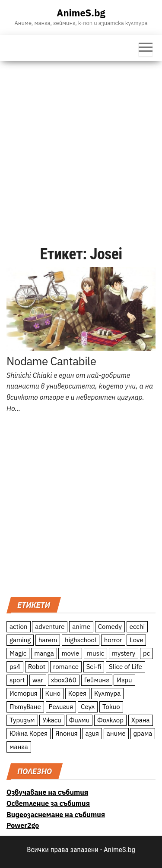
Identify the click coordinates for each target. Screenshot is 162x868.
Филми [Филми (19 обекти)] (79, 720)
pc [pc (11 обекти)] (146, 653)
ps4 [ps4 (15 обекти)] (15, 667)
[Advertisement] (81, 146)
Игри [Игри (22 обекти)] (124, 680)
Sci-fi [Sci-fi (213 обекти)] (94, 667)
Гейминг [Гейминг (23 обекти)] (97, 680)
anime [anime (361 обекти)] (81, 627)
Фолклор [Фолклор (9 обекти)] (110, 720)
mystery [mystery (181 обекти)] (124, 653)
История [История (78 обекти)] (24, 693)
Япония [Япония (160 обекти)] (67, 733)
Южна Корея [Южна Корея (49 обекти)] (29, 733)
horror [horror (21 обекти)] (113, 640)
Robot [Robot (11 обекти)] (37, 667)
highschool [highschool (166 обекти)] (81, 640)
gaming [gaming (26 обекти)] (20, 640)
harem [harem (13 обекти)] (48, 640)
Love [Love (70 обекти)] (136, 640)
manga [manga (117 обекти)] (44, 653)
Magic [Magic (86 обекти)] (18, 653)
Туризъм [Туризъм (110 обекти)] (22, 720)
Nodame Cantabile (51, 361)
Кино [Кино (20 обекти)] (53, 693)
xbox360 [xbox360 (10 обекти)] (64, 680)
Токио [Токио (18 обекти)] (111, 707)
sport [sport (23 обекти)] (17, 680)
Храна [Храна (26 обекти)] (141, 720)
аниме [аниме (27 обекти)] (116, 733)
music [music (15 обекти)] (95, 653)
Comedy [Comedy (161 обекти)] (110, 627)
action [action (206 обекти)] (19, 627)
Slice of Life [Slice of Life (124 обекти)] (125, 667)
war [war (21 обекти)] (38, 680)
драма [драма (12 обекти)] (143, 733)
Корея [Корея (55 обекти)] (78, 693)
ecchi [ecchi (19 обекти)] (137, 627)
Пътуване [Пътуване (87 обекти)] (25, 707)
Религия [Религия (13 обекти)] (61, 707)
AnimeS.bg (81, 13)
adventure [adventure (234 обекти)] (50, 627)
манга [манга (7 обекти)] (19, 747)
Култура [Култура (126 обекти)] (107, 693)
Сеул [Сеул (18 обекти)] (88, 707)
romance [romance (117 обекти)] (66, 667)
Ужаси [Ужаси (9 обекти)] (52, 720)
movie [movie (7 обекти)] (70, 653)
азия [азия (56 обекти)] (92, 733)
